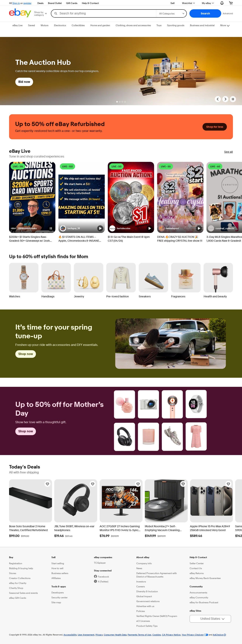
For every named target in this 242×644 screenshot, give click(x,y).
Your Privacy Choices (193, 635)
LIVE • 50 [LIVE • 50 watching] (116, 166)
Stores (13, 573)
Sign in (16, 3)
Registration (16, 563)
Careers (141, 586)
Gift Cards (72, 3)
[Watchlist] (47, 484)
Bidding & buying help (21, 568)
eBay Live (20, 151)
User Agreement (86, 635)
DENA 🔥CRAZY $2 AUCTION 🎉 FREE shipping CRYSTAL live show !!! (180, 239)
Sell (173, 3)
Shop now (26, 354)
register (27, 3)
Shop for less (215, 127)
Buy (11, 557)
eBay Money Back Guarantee (205, 578)
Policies (141, 611)
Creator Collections (20, 578)
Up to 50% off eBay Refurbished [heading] (60, 124)
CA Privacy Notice (171, 635)
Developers (58, 592)
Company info (144, 563)
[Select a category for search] (171, 13)
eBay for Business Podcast (204, 602)
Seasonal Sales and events (23, 593)
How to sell (57, 568)
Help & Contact (90, 3)
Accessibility (70, 635)
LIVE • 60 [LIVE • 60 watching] (215, 166)
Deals (40, 3)
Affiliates (56, 578)
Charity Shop (16, 588)
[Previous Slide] (218, 99)
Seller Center (197, 563)
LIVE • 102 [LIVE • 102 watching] (67, 166)
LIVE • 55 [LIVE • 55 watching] (166, 166)
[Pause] (233, 99)
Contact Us (196, 568)
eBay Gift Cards (18, 598)
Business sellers (60, 573)
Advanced (228, 13)
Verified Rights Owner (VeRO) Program (157, 616)
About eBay (143, 557)
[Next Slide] (225, 99)
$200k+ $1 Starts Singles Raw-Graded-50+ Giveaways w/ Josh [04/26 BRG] (29, 239)
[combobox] (104, 13)
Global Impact (144, 596)
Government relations (148, 601)
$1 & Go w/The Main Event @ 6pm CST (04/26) (129, 239)
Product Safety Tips (147, 626)
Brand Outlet (55, 3)
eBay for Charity (18, 583)
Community (196, 586)
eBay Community (199, 597)
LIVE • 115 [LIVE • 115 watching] (18, 166)
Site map (56, 602)
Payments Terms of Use (139, 635)
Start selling (58, 563)
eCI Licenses (143, 621)
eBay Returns (197, 573)
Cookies (157, 635)
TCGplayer (100, 563)
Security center (59, 597)
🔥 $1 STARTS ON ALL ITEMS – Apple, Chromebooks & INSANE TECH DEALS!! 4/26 (79, 239)
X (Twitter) (103, 581)
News (139, 568)
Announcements (198, 592)
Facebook (103, 577)
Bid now (24, 82)
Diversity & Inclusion (147, 591)
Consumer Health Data (115, 635)
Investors (141, 581)
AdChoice (219, 635)
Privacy (99, 635)
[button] (205, 13)
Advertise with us (145, 606)
